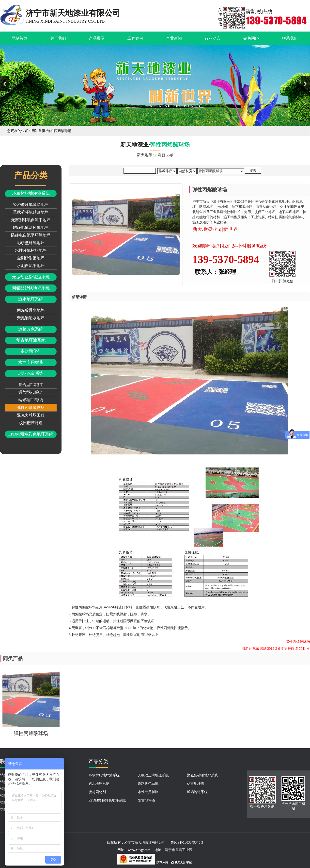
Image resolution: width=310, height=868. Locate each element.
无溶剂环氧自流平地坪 (31, 220)
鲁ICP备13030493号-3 (187, 843)
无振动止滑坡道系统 (31, 277)
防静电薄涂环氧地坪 (31, 227)
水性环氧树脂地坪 (31, 250)
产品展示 (97, 38)
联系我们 (290, 38)
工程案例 (135, 38)
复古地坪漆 (146, 800)
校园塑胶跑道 (31, 423)
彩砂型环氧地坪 (31, 243)
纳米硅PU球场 (31, 400)
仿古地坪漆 (196, 784)
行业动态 (213, 38)
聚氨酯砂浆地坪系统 (31, 288)
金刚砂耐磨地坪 (31, 258)
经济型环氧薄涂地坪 (31, 205)
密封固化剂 (31, 351)
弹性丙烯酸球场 (31, 408)
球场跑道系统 (31, 374)
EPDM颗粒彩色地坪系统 (31, 434)
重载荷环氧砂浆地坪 (31, 212)
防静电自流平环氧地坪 (31, 235)
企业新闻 (174, 38)
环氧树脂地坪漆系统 (31, 193)
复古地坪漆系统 (31, 340)
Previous (5, 84)
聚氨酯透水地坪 (31, 318)
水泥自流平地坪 (31, 266)
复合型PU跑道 (31, 385)
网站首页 (19, 38)
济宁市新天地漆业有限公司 (145, 843)
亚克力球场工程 (31, 415)
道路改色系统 (31, 329)
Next (305, 84)
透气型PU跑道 (31, 392)
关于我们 (58, 38)
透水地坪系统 (31, 299)
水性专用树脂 (31, 362)
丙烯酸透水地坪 (31, 310)
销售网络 (251, 38)
